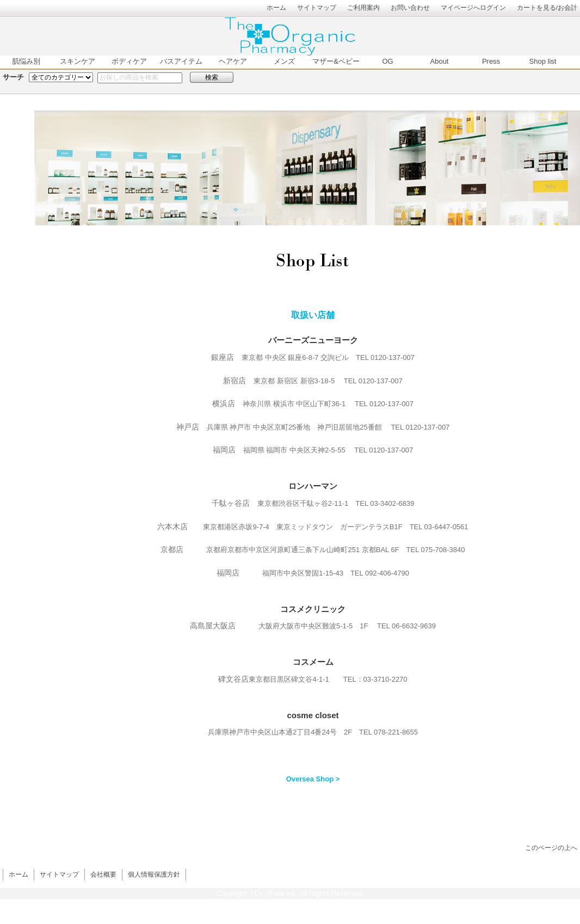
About (440, 61)
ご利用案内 (363, 7)
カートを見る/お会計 (547, 7)
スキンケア (78, 61)
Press (491, 61)
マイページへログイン (473, 7)
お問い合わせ (410, 7)
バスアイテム (181, 61)
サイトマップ (317, 7)
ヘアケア (233, 61)
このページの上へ (551, 847)
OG (387, 61)
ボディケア (129, 61)
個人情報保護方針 (154, 874)
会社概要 (103, 874)
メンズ (284, 61)
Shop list (543, 61)
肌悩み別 (26, 61)
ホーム (276, 7)
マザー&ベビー (336, 61)
